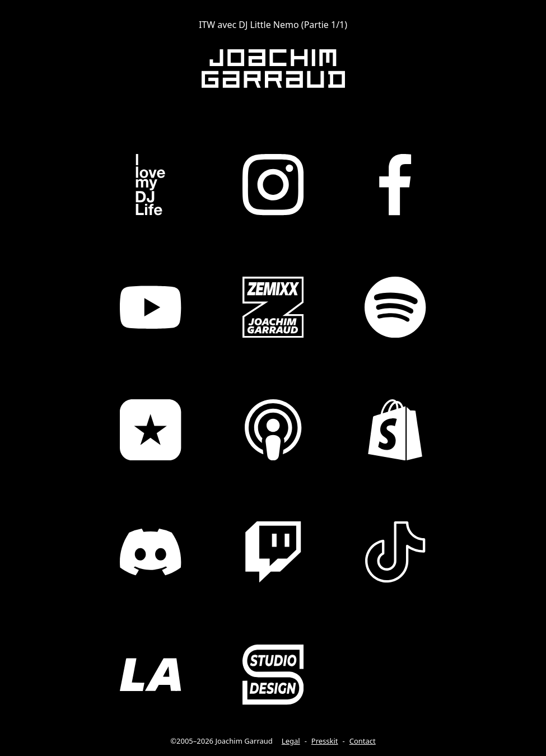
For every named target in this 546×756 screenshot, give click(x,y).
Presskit (325, 741)
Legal (291, 741)
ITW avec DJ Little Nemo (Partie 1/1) (273, 25)
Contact (363, 741)
